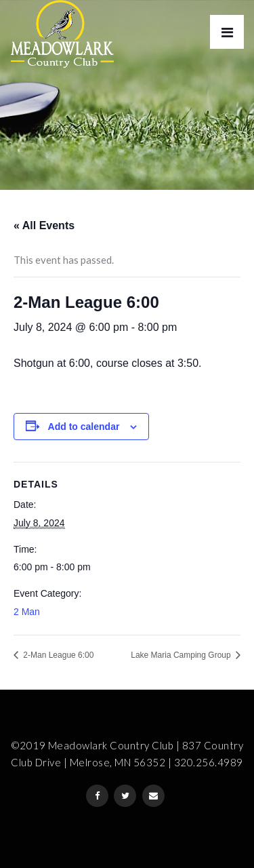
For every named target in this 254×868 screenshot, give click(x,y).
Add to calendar (84, 427)
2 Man (27, 612)
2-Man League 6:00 (57, 655)
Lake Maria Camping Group (182, 655)
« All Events (44, 225)
